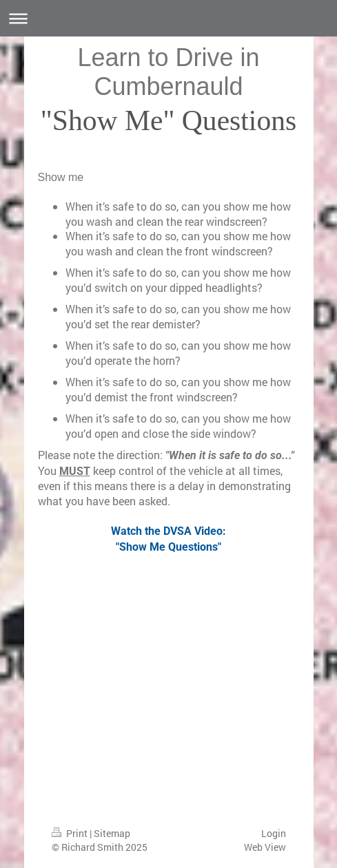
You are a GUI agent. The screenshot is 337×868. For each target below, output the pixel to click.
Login (274, 833)
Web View (265, 847)
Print (71, 833)
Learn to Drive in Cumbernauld (168, 72)
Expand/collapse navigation (168, 18)
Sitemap (112, 833)
